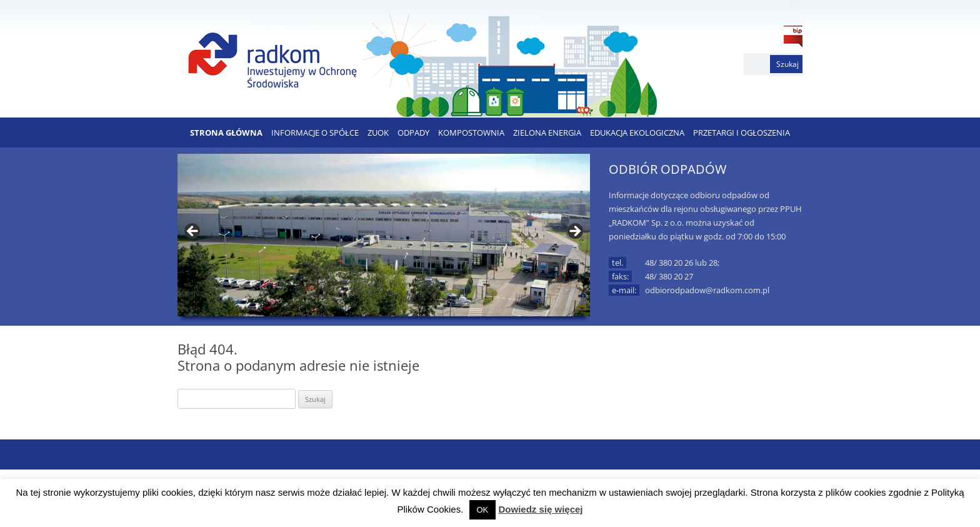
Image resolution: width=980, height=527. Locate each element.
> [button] (574, 232)
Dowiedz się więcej (540, 509)
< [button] (193, 232)
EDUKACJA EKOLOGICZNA (637, 133)
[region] (384, 235)
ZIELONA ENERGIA (547, 133)
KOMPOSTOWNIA (471, 133)
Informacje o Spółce (315, 133)
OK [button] (483, 510)
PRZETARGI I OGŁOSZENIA (742, 133)
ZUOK (378, 133)
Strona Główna (226, 133)
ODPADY (413, 133)
